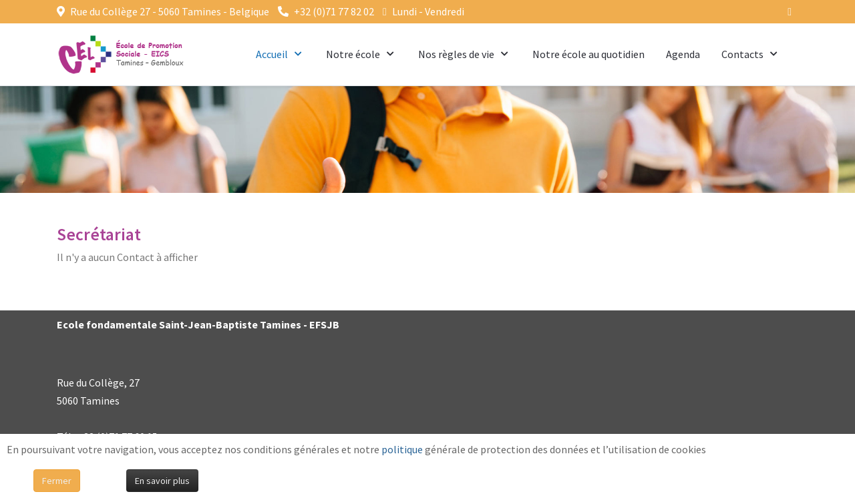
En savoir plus (162, 481)
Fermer (57, 481)
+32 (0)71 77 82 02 (334, 11)
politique (402, 449)
